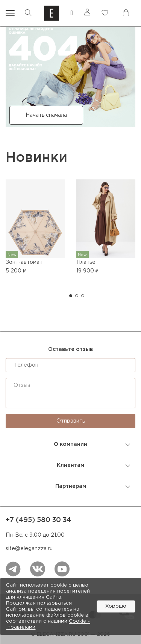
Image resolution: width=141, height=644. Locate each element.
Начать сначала (46, 115)
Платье (86, 262)
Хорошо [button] (116, 606)
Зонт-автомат (24, 262)
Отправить (71, 421)
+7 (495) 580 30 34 (38, 520)
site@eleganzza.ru (29, 549)
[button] (71, 296)
